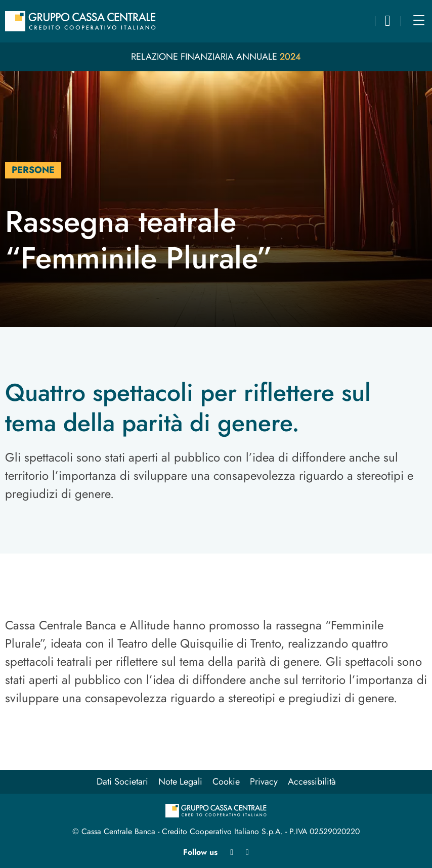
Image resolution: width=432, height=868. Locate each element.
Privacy (264, 782)
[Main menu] (419, 20)
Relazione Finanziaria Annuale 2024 (216, 57)
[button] (388, 23)
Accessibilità (312, 782)
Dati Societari (122, 782)
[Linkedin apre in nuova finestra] (232, 852)
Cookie (226, 782)
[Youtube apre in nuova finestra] (247, 852)
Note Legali (180, 782)
